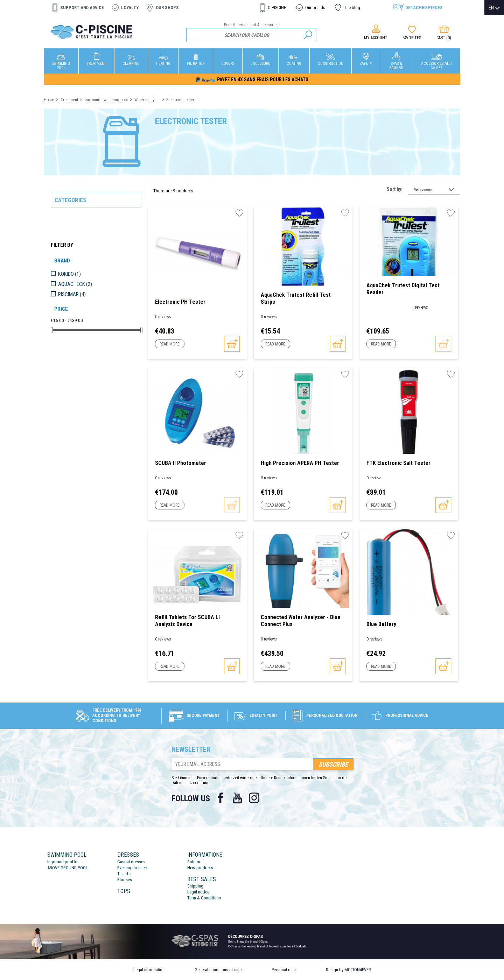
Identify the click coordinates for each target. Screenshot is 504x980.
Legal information (149, 970)
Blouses (125, 880)
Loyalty (130, 8)
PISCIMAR (72, 294)
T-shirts (124, 874)
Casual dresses (131, 862)
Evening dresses (132, 868)
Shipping (195, 886)
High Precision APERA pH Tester (300, 463)
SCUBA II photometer (181, 463)
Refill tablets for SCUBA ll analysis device (187, 621)
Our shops (167, 8)
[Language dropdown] (494, 8)
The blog (352, 8)
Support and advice (82, 8)
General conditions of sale (218, 970)
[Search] (251, 35)
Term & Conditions (204, 898)
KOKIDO (69, 274)
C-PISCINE (277, 8)
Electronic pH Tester (180, 302)
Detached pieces (424, 7)
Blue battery (381, 624)
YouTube (237, 798)
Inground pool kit (63, 862)
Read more (170, 344)
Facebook (220, 798)
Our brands (315, 8)
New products (200, 868)
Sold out (195, 862)
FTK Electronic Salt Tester (398, 463)
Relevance (437, 191)
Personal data (284, 970)
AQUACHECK (75, 284)
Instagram (254, 798)
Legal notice (198, 892)
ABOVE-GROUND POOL (68, 868)
